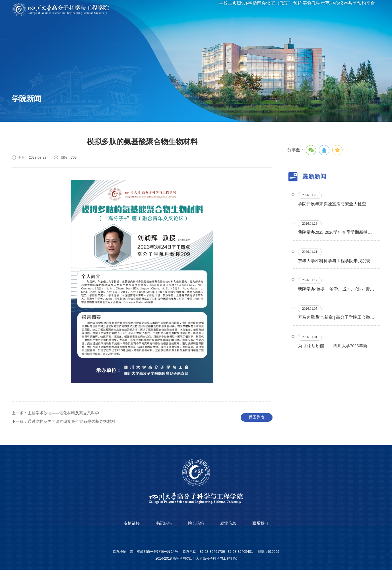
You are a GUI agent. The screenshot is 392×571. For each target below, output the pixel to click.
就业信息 (230, 524)
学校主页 (203, 10)
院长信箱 (196, 524)
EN (220, 10)
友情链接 (129, 524)
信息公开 (101, 106)
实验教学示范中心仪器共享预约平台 (333, 10)
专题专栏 (62, 116)
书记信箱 (162, 524)
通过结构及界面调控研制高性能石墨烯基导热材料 (63, 422)
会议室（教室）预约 (271, 10)
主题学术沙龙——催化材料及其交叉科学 (55, 414)
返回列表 (257, 418)
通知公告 (22, 116)
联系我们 (263, 524)
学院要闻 (22, 106)
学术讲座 (62, 106)
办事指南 (237, 10)
